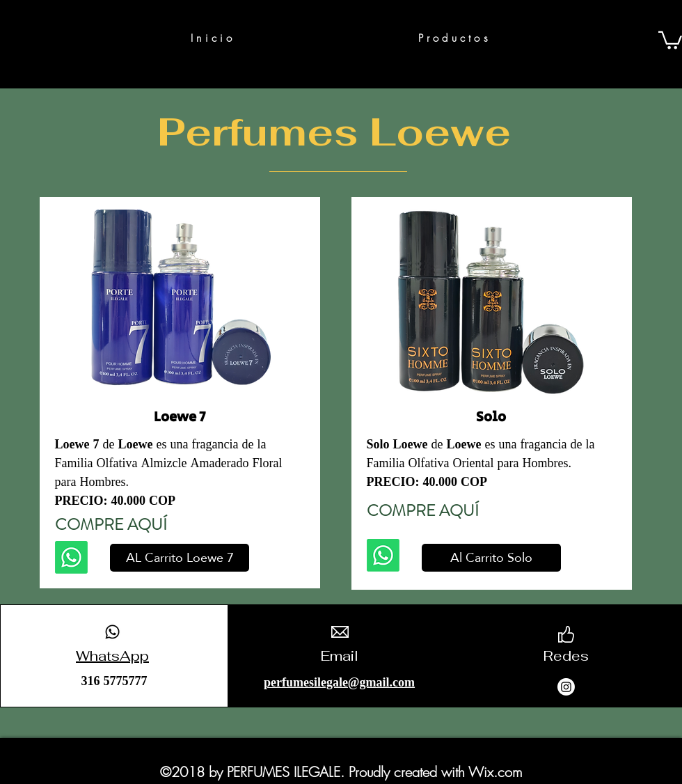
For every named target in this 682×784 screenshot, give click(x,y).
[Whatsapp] (71, 557)
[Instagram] (566, 687)
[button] (670, 39)
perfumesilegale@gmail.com (339, 683)
